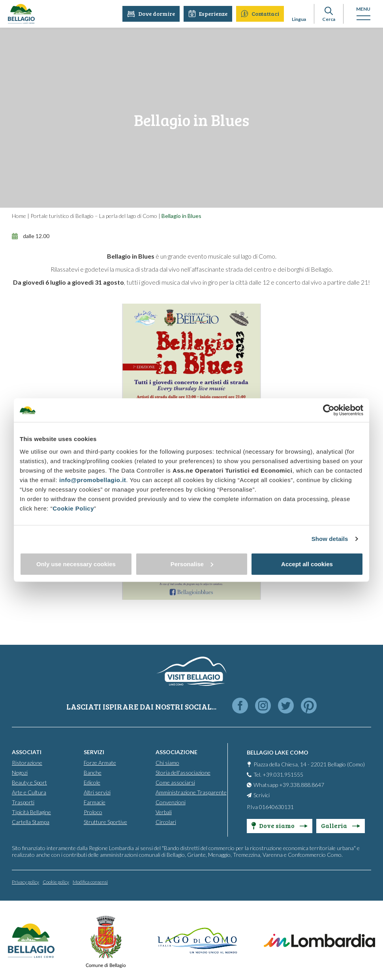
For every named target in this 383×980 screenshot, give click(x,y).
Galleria (341, 825)
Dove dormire (151, 14)
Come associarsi (175, 782)
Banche (93, 772)
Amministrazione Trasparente (191, 792)
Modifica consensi (90, 881)
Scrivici (262, 795)
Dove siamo (280, 825)
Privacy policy (25, 881)
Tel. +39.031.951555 (278, 774)
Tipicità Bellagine (31, 812)
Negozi (20, 772)
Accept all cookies (307, 564)
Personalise (192, 564)
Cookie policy (56, 881)
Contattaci (260, 14)
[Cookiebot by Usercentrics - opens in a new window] (329, 410)
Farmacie (95, 802)
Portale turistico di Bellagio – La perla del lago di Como (94, 216)
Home (19, 216)
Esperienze (208, 14)
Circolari (166, 821)
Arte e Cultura (29, 792)
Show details (330, 539)
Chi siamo (167, 762)
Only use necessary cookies (76, 564)
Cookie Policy (73, 508)
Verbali (164, 812)
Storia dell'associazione (183, 772)
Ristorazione (27, 762)
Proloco (93, 812)
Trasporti (23, 802)
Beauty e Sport (29, 782)
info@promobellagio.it (93, 480)
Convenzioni (171, 802)
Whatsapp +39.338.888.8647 (289, 784)
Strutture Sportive (105, 821)
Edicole (92, 782)
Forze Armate (100, 762)
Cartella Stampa (31, 821)
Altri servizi (97, 792)
